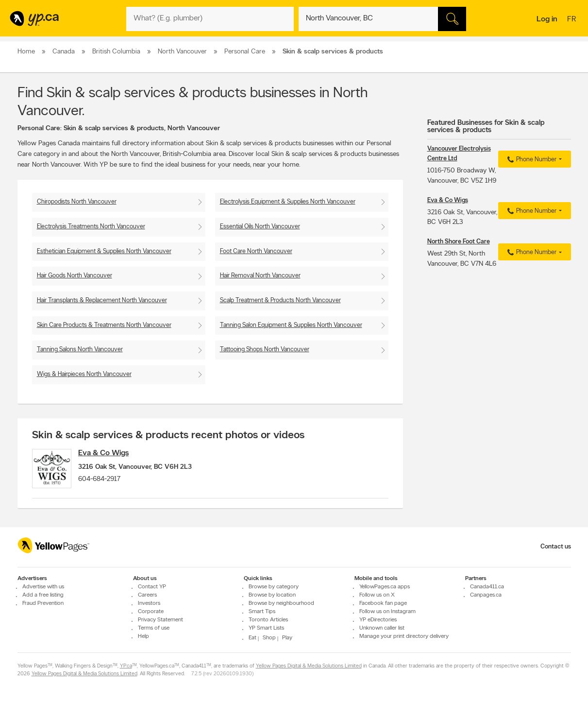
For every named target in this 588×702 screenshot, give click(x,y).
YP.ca (126, 666)
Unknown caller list (382, 628)
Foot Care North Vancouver (256, 251)
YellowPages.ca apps (385, 587)
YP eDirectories (378, 620)
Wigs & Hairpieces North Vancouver (84, 374)
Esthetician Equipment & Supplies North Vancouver (104, 251)
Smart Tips (262, 612)
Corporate (151, 612)
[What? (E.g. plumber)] (210, 19)
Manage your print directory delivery (404, 636)
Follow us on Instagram (387, 612)
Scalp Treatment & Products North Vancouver (280, 300)
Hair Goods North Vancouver (75, 276)
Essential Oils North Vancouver (260, 227)
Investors (149, 603)
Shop (269, 638)
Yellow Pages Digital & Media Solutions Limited (309, 666)
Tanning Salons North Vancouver (80, 350)
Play (287, 638)
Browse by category (274, 587)
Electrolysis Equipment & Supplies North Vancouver (288, 202)
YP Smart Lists (266, 628)
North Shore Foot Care (459, 242)
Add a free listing (43, 595)
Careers (147, 595)
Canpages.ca (486, 595)
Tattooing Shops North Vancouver (265, 350)
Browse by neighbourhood (281, 603)
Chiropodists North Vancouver (77, 202)
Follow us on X (377, 595)
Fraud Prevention (43, 603)
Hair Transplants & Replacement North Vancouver (102, 300)
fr (573, 20)
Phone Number (530, 160)
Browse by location (272, 595)
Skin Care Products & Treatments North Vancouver (104, 325)
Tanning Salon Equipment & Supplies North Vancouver (291, 325)
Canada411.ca (487, 587)
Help (143, 636)
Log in (547, 19)
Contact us (556, 547)
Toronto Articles (268, 620)
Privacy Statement (160, 620)
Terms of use (154, 628)
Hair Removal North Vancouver (260, 276)
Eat (252, 638)
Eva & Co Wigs (111, 453)
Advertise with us (43, 587)
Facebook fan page (383, 603)
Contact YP (152, 587)
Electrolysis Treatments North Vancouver (91, 227)
